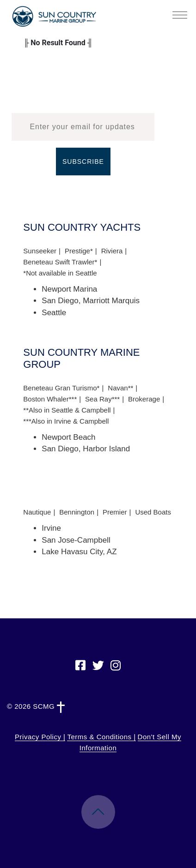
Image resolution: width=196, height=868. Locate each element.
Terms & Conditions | (101, 737)
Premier (115, 512)
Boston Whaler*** (50, 399)
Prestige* (79, 251)
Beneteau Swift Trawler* (60, 262)
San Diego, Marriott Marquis (91, 301)
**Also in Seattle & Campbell (67, 410)
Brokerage (144, 399)
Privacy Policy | (40, 737)
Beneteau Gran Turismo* (61, 388)
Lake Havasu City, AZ (79, 552)
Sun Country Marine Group (54, 16)
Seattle (54, 313)
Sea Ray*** (102, 399)
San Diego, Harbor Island (86, 449)
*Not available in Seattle (60, 273)
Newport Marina (69, 289)
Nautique (37, 512)
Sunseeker (40, 251)
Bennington (77, 512)
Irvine (51, 528)
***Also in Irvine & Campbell (66, 421)
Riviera (112, 251)
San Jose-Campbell (76, 540)
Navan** (120, 388)
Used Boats (153, 512)
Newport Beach (68, 437)
